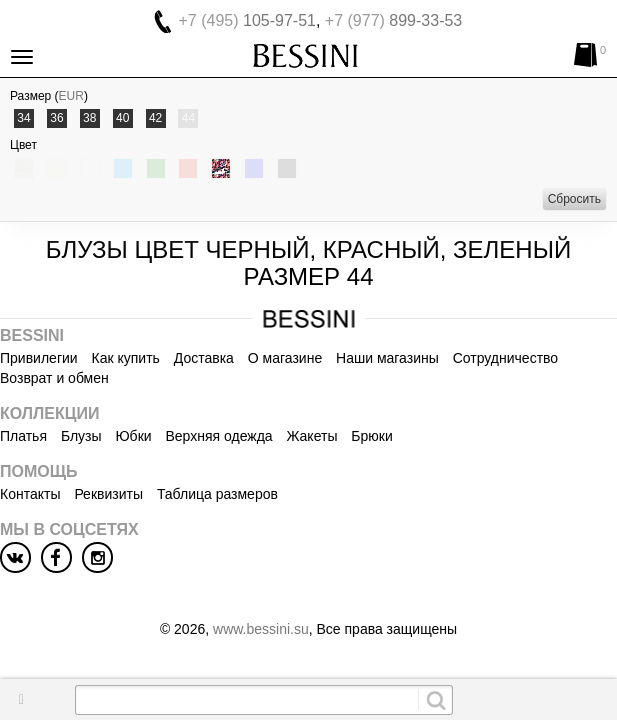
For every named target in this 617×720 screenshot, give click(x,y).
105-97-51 (247, 20)
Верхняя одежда (218, 436)
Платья (23, 436)
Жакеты (312, 436)
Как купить (126, 358)
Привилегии (39, 358)
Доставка (204, 358)
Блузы (81, 436)
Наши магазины (387, 358)
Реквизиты (108, 494)
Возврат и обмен (54, 378)
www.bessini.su (261, 629)
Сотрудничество (505, 358)
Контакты (30, 494)
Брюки (371, 436)
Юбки (133, 436)
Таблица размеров (217, 494)
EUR (71, 96)
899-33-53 (393, 20)
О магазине (285, 358)
